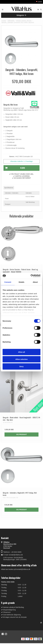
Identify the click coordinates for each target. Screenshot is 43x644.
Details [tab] (21, 282)
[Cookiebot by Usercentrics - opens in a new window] (31, 276)
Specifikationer (9, 188)
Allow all (22, 352)
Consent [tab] (8, 282)
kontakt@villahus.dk (16, 555)
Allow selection (21, 359)
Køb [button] (14, 168)
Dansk (39, 2)
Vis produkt (21, 434)
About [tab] (35, 282)
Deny (22, 366)
